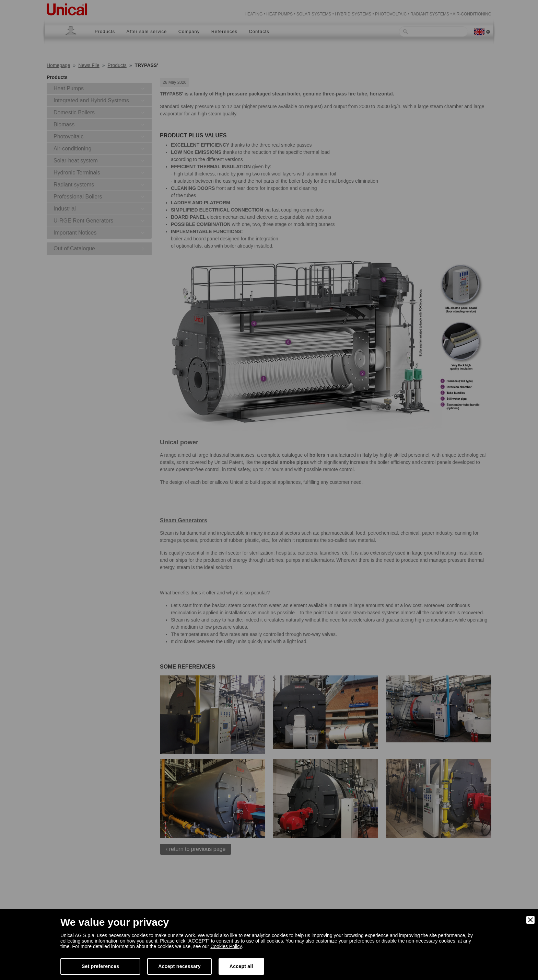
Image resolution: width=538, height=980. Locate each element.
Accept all (241, 966)
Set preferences (100, 966)
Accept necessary (179, 966)
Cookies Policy (226, 946)
